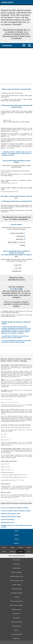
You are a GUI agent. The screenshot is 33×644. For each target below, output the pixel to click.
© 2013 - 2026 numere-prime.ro (16, 556)
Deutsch (4, 547)
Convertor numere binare (16, 601)
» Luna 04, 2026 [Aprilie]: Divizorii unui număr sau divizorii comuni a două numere (16, 341)
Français (29, 547)
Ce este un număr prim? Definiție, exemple (15, 508)
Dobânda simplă (16, 626)
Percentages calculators (16, 593)
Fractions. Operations (16, 572)
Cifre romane (17, 564)
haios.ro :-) (16, 630)
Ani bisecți (16, 597)
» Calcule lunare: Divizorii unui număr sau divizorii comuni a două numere (15, 337)
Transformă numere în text (16, 576)
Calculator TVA (16, 614)
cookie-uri (16, 543)
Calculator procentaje (16, 589)
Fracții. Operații (16, 568)
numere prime (7, 2)
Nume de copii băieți (17, 634)
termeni (16, 539)
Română (21, 552)
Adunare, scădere (16, 585)
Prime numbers (16, 560)
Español (21, 547)
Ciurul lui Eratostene (7, 520)
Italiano (4, 552)
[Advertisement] (16, 66)
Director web (17, 639)
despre (17, 531)
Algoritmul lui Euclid (7, 522)
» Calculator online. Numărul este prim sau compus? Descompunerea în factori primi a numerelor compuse (17, 153)
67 (25, 239)
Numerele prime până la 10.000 (11, 517)
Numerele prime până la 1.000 (10, 514)
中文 (29, 552)
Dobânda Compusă (16, 609)
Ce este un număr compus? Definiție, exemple (16, 511)
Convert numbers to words (16, 581)
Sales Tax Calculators (16, 622)
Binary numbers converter (16, 605)
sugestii (16, 535)
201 (24, 242)
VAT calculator (16, 618)
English (12, 547)
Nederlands (13, 552)
